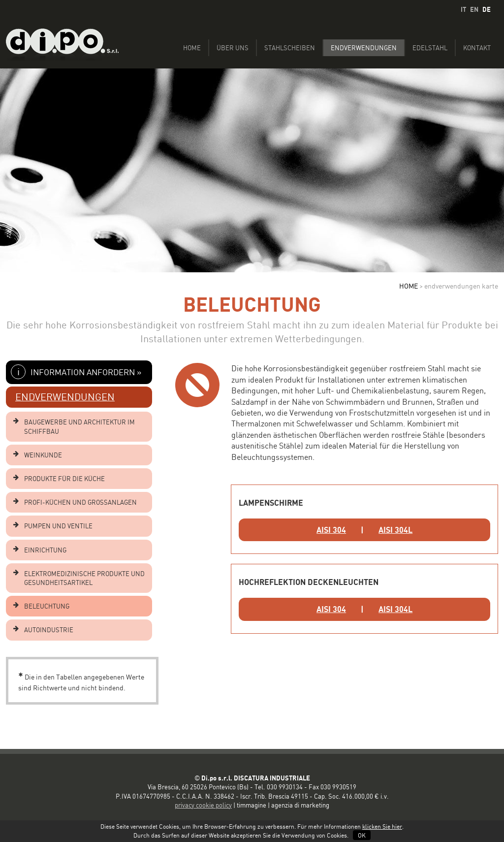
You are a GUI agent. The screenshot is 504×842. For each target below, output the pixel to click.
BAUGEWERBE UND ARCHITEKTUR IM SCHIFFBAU (79, 426)
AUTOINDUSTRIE (49, 630)
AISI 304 (331, 530)
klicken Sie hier (382, 826)
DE (487, 9)
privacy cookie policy (203, 805)
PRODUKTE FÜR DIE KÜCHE (64, 479)
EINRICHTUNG (45, 550)
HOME (409, 286)
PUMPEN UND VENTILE (58, 526)
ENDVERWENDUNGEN (65, 397)
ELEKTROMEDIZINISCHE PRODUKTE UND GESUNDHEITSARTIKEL (84, 578)
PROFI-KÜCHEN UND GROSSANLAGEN (80, 502)
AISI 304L (395, 530)
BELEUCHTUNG (47, 606)
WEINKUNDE (43, 455)
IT (463, 9)
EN (474, 9)
